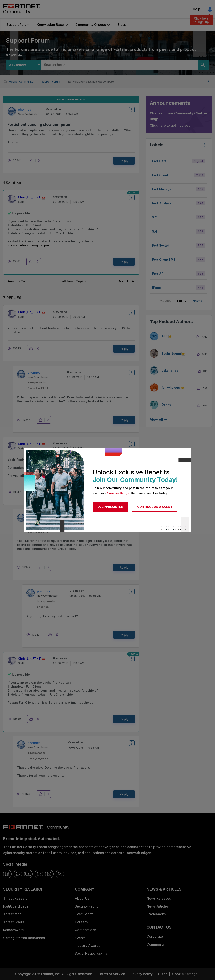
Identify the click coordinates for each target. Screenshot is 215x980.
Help (197, 9)
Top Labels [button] (204, 146)
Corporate (155, 936)
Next (196, 301)
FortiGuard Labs (16, 906)
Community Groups (91, 25)
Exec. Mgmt (84, 914)
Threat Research (16, 898)
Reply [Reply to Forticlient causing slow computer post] (124, 161)
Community (156, 944)
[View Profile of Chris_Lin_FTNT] (29, 197)
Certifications (85, 930)
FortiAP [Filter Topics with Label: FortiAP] (158, 274)
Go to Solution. (76, 99)
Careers (81, 922)
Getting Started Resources (24, 938)
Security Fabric (87, 906)
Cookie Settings (185, 974)
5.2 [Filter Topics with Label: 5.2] (155, 217)
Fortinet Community (22, 9)
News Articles (158, 906)
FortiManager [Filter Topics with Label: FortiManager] (162, 189)
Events (80, 938)
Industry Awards (87, 946)
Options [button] (211, 81)
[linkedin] (39, 874)
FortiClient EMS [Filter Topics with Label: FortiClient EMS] (164, 259)
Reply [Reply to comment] (124, 262)
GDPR (162, 974)
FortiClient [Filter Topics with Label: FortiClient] (160, 175)
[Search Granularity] (23, 65)
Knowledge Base (50, 25)
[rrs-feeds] (60, 874)
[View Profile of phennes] (25, 110)
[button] (33, 161)
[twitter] (18, 874)
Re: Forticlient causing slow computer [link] (92, 82)
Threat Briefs (14, 922)
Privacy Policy (142, 974)
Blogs (122, 25)
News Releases (159, 898)
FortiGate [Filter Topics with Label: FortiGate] (159, 161)
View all (156, 420)
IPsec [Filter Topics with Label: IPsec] (157, 288)
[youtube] (28, 874)
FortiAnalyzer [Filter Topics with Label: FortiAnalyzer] (162, 203)
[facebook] (7, 874)
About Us (82, 898)
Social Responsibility (91, 953)
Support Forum (18, 25)
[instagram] (49, 874)
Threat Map (12, 914)
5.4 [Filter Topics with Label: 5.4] (155, 231)
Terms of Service (111, 974)
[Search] (203, 65)
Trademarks (156, 914)
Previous (164, 301)
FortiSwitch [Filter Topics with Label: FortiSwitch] (161, 245)
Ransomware (13, 930)
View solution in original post (29, 245)
